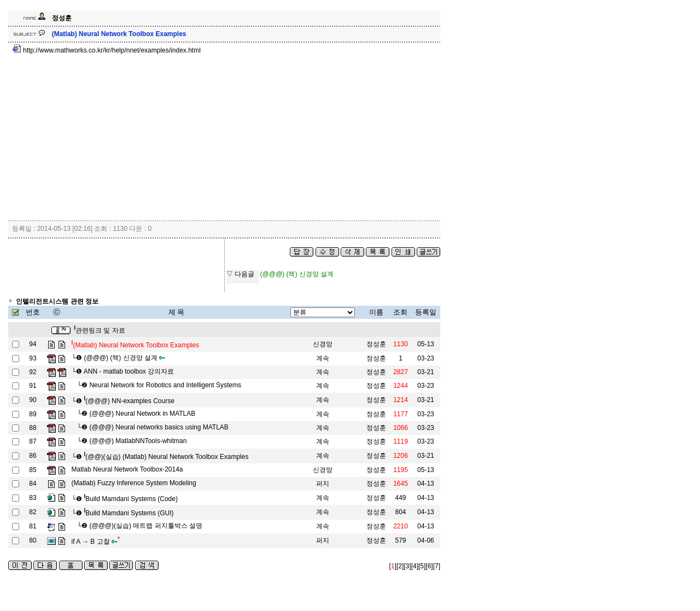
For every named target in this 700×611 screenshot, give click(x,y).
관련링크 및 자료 (99, 330)
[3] (407, 566)
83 (33, 498)
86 (33, 456)
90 (33, 400)
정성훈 (376, 344)
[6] (429, 566)
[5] (422, 566)
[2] (400, 566)
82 (33, 512)
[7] (437, 566)
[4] (415, 566)
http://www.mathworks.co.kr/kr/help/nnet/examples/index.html (107, 50)
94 (33, 344)
